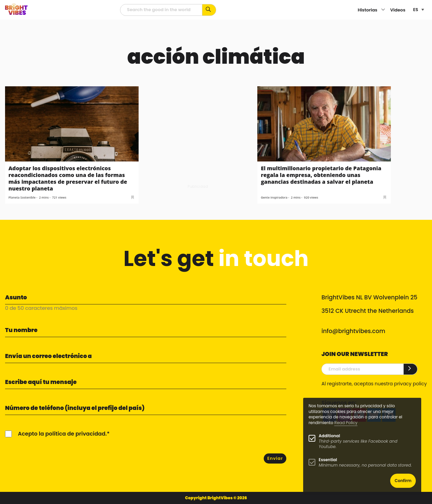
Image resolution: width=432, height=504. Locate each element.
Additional (329, 436)
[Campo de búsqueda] (161, 10)
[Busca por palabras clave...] (209, 10)
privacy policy (410, 384)
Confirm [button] (403, 481)
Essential (328, 460)
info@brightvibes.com (353, 331)
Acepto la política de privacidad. (62, 434)
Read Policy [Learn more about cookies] (346, 423)
